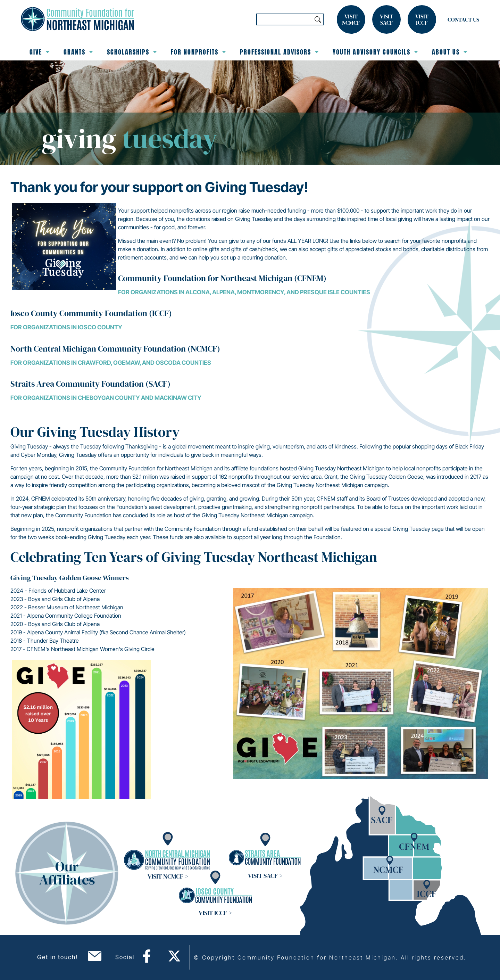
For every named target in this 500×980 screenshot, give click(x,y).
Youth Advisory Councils (375, 52)
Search (318, 19)
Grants (78, 52)
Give (40, 52)
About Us (450, 52)
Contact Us (463, 19)
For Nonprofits (198, 52)
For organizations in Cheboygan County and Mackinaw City (106, 398)
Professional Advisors (279, 52)
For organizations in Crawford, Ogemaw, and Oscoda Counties (111, 363)
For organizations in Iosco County (66, 327)
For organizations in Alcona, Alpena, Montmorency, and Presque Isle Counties (244, 292)
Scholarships (132, 52)
